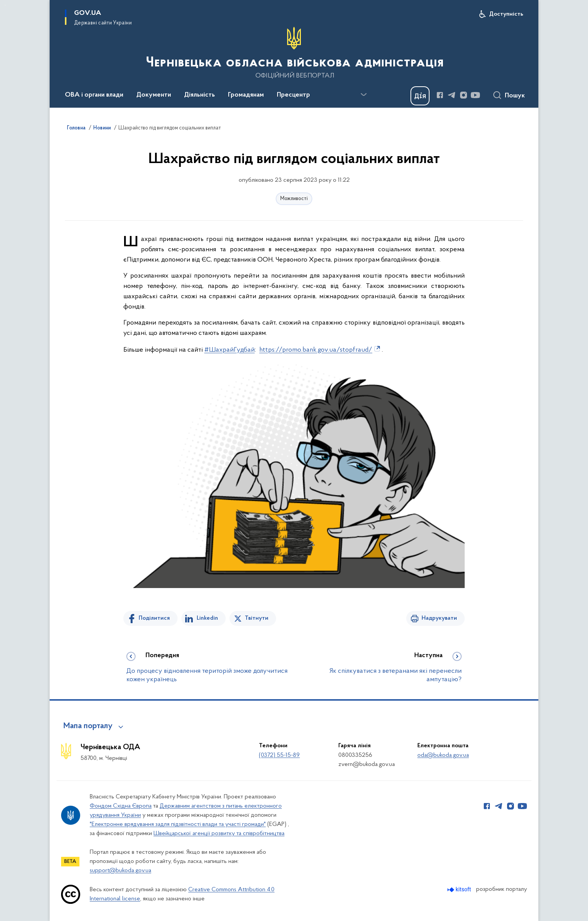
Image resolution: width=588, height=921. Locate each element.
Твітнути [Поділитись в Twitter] (257, 618)
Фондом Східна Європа (121, 806)
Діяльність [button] (199, 95)
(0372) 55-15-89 (279, 755)
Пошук (515, 96)
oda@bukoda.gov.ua (443, 755)
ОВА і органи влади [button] (94, 95)
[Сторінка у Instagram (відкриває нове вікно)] (464, 95)
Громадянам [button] (246, 95)
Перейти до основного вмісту (5, 5)
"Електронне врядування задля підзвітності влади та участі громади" (178, 824)
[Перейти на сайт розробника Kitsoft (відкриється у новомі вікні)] (460, 889)
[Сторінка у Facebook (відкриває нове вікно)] (440, 95)
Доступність (506, 14)
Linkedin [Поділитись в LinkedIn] (207, 618)
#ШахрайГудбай (229, 350)
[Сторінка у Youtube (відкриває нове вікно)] (475, 95)
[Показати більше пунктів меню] (363, 95)
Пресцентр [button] (293, 95)
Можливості (294, 199)
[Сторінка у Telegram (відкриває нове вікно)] (452, 95)
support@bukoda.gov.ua (120, 871)
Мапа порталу (88, 726)
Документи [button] (154, 95)
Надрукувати (439, 618)
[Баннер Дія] (420, 96)
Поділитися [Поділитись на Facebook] (154, 618)
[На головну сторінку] (294, 53)
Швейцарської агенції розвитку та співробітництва (219, 834)
